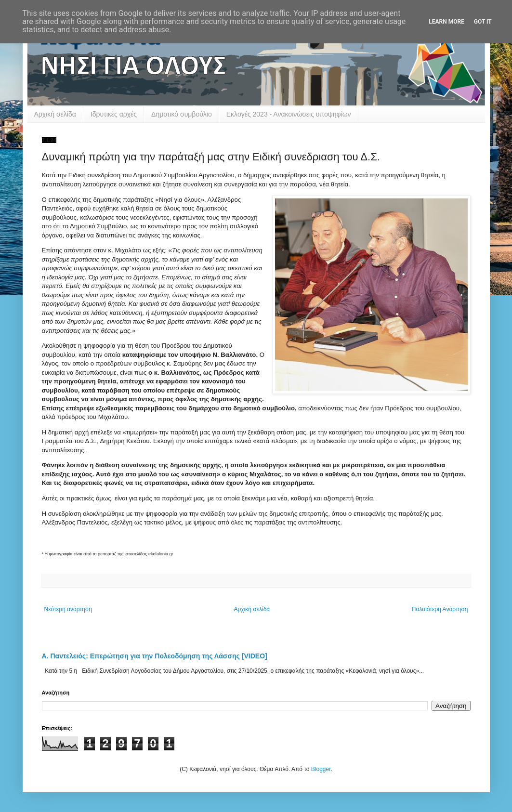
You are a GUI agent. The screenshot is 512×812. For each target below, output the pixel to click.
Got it (483, 22)
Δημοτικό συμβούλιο (182, 114)
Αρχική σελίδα (55, 114)
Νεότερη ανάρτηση (68, 609)
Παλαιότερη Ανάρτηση (440, 609)
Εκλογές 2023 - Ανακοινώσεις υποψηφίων (289, 114)
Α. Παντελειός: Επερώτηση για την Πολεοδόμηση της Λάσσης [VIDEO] (155, 656)
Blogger (321, 769)
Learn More (446, 22)
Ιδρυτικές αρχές (114, 114)
